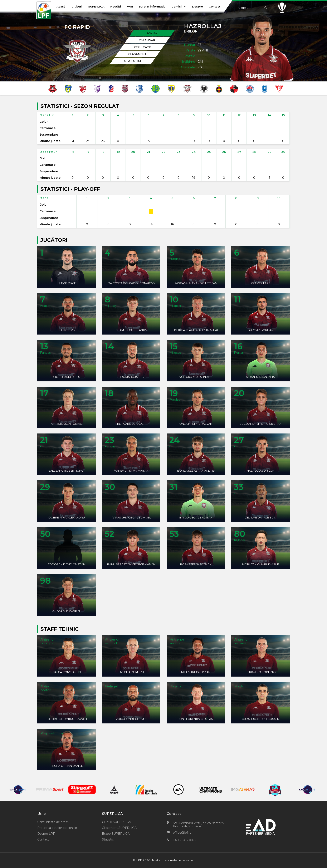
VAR (130, 6)
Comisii (179, 6)
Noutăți (116, 6)
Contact (214, 6)
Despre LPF (46, 834)
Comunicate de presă (53, 822)
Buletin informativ (152, 6)
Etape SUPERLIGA (116, 834)
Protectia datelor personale (57, 828)
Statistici (108, 839)
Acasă (61, 6)
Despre (197, 6)
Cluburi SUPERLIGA (116, 822)
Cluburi (77, 6)
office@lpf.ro (182, 833)
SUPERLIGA (96, 6)
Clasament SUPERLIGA (119, 828)
